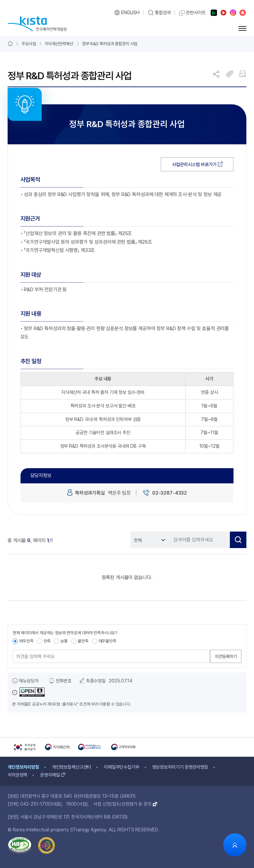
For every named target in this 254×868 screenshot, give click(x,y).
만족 (47, 641)
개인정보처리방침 (23, 767)
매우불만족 (107, 641)
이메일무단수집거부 (122, 767)
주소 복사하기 (230, 74)
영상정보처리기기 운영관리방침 (180, 767)
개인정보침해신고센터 (72, 767)
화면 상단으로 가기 (235, 845)
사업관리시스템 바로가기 (194, 164)
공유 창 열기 (217, 74)
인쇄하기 (243, 74)
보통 (64, 641)
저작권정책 (17, 775)
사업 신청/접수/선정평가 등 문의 (122, 804)
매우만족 (26, 641)
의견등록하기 (226, 656)
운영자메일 (50, 775)
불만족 (83, 641)
